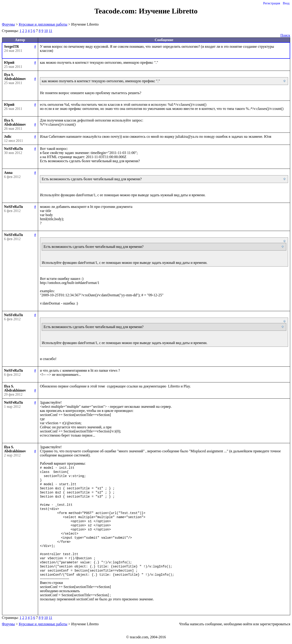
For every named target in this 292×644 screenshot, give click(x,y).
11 (51, 31)
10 (46, 31)
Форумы (8, 24)
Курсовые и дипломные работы (43, 24)
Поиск (285, 35)
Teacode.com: (117, 11)
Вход (286, 3)
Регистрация (271, 3)
